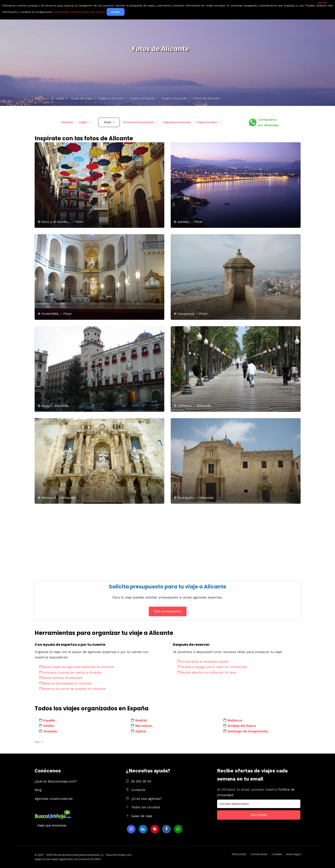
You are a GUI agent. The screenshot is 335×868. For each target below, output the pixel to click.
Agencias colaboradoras (54, 799)
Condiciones (259, 854)
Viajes (83, 122)
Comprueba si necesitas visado (203, 662)
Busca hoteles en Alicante (61, 678)
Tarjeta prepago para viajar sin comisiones (212, 667)
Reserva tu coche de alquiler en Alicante (72, 689)
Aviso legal (293, 854)
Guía (107, 122)
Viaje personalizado (177, 122)
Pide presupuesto (167, 611)
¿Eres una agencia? (146, 799)
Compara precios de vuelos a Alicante (70, 672)
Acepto (116, 12)
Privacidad (239, 854)
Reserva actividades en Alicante (65, 683)
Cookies (277, 854)
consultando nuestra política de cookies (79, 12)
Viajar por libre (207, 122)
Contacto (138, 790)
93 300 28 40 (141, 781)
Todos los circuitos (146, 807)
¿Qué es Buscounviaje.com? (56, 781)
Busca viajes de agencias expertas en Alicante (76, 667)
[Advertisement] (163, 540)
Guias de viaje (142, 816)
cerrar (323, 3)
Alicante (67, 122)
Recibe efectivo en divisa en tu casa (207, 672)
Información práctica (138, 122)
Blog (38, 790)
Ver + (39, 742)
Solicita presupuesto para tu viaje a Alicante (168, 587)
